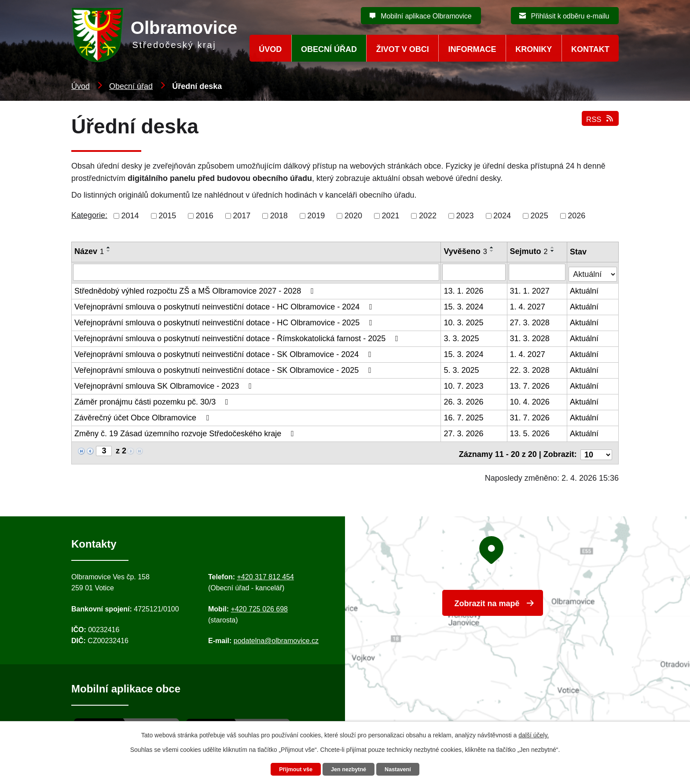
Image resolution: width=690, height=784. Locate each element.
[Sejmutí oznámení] (538, 272)
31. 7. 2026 (530, 416)
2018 (279, 216)
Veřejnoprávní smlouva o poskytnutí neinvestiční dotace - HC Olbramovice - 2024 (225, 306)
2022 (428, 216)
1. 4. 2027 (528, 306)
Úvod (81, 86)
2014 (130, 216)
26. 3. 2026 (464, 401)
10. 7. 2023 (464, 385)
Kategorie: (89, 215)
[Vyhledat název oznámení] (257, 272)
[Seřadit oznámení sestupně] (109, 251)
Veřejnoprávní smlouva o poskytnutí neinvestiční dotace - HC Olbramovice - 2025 (225, 321)
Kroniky (534, 49)
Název (89, 251)
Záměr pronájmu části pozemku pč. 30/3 (153, 401)
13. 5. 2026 (530, 432)
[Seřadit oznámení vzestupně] (109, 247)
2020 (353, 216)
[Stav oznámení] (593, 271)
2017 (242, 216)
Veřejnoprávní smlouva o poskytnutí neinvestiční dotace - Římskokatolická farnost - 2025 (238, 337)
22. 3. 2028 (530, 369)
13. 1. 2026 (464, 290)
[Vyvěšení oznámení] (475, 272)
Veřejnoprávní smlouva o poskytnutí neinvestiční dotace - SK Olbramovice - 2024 (225, 353)
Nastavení (403, 769)
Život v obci (403, 49)
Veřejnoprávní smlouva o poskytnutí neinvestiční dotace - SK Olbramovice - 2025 (225, 369)
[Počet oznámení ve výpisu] (596, 450)
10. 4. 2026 (530, 401)
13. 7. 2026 (530, 385)
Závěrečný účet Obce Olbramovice (143, 416)
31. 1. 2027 (530, 290)
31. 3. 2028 (530, 337)
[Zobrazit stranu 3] (104, 450)
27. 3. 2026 (464, 432)
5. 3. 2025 (462, 369)
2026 (576, 216)
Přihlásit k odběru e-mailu (570, 16)
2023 (465, 216)
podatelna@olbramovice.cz (276, 636)
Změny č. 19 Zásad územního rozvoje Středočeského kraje (186, 432)
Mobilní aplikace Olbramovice (426, 16)
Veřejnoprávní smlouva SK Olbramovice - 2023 (165, 385)
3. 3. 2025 (462, 337)
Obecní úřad (131, 86)
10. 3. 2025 (464, 321)
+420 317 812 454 (265, 572)
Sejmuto (529, 251)
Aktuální (585, 290)
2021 (390, 216)
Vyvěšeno (466, 251)
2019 (316, 216)
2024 (502, 216)
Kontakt (590, 49)
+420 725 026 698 (259, 604)
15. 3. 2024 (464, 306)
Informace (472, 49)
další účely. (534, 734)
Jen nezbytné (349, 769)
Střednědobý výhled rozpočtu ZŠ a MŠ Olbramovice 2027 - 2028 (196, 290)
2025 (540, 216)
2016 (205, 216)
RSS (599, 124)
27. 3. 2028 (530, 321)
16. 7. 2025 (464, 416)
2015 (167, 216)
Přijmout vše (291, 769)
